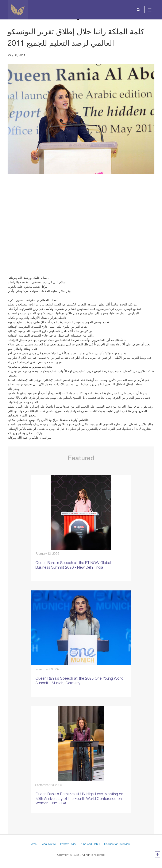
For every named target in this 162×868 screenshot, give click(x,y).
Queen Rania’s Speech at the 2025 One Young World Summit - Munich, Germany (79, 681)
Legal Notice (48, 844)
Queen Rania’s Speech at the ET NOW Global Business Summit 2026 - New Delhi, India (73, 565)
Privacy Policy (68, 844)
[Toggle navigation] (150, 10)
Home (33, 844)
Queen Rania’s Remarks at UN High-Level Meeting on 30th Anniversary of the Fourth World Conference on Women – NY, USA (79, 798)
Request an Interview (117, 844)
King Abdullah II (90, 844)
